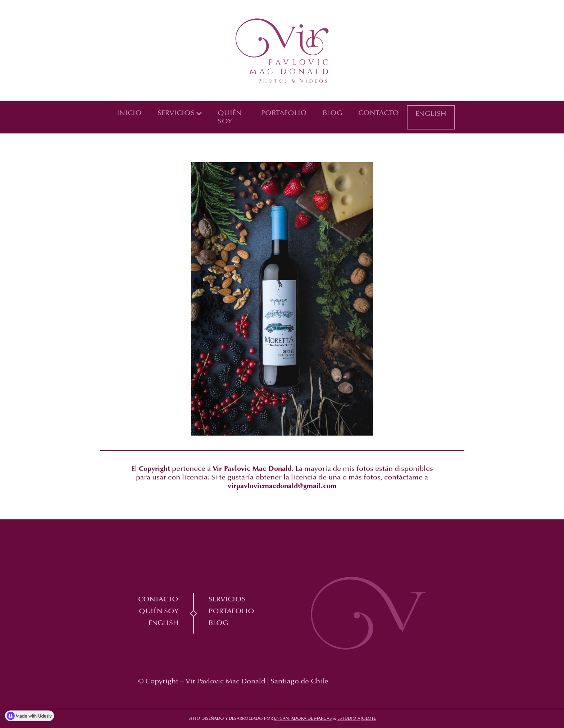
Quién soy (230, 117)
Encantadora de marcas (303, 719)
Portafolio (284, 113)
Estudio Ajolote (357, 719)
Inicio (129, 113)
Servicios (227, 600)
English (431, 114)
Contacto (379, 113)
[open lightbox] (91, 167)
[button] (180, 113)
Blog (333, 113)
